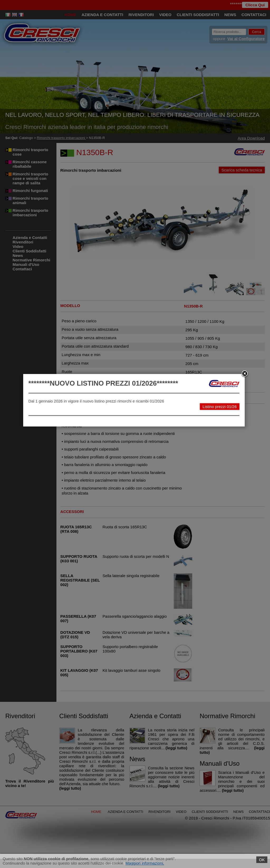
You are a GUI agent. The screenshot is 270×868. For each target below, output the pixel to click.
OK (262, 860)
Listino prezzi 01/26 (221, 440)
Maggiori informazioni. (145, 863)
